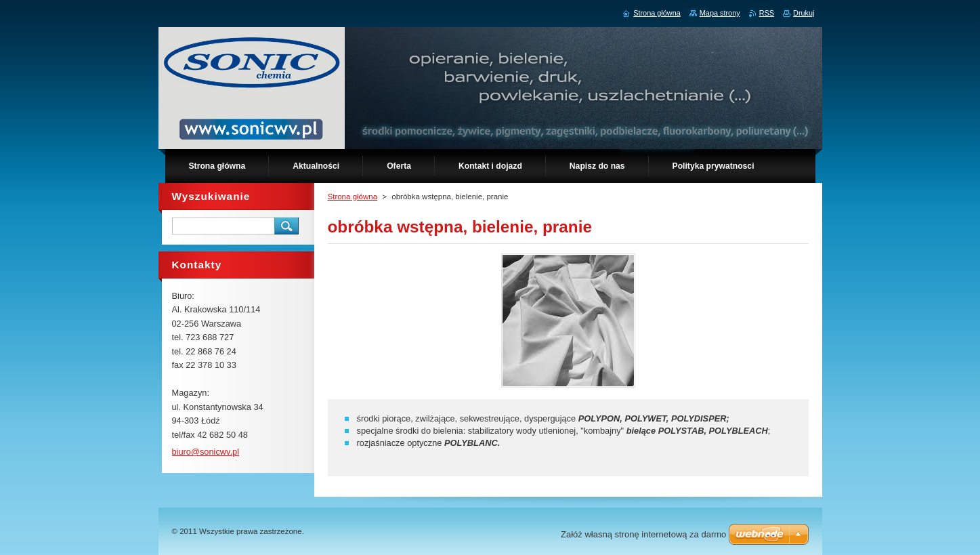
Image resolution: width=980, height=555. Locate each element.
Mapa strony (720, 13)
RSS (767, 13)
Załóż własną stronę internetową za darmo (643, 534)
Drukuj (804, 13)
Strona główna (353, 197)
